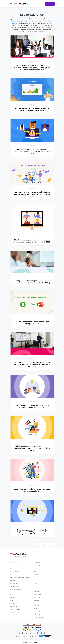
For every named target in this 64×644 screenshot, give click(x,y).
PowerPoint (37, 569)
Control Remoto (15, 586)
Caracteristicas (15, 563)
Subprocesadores (39, 617)
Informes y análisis (16, 589)
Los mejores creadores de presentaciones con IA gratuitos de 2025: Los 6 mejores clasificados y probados (32, 364)
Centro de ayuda (15, 609)
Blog (12, 600)
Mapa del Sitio (33, 636)
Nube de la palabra (16, 572)
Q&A (12, 575)
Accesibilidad (38, 615)
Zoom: (36, 575)
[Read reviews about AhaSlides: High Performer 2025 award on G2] (26, 627)
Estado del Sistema (19, 636)
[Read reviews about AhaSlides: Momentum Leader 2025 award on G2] (32, 627)
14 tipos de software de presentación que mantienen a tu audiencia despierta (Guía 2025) (32, 282)
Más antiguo (46, 544)
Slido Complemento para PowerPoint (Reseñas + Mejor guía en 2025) (32, 323)
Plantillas (13, 603)
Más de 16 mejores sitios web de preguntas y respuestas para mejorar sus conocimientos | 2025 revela (32, 448)
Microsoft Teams (39, 572)
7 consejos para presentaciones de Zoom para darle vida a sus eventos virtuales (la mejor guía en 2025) (32, 151)
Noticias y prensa (15, 606)
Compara (13, 597)
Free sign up (50, 4)
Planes (36, 583)
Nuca (12, 569)
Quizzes (13, 566)
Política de (37, 606)
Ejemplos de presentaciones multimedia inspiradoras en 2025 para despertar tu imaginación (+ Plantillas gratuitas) (32, 532)
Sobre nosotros (38, 594)
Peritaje (13, 580)
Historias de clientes (16, 612)
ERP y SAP (37, 563)
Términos (36, 603)
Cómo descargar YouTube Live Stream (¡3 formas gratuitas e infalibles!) (32, 490)
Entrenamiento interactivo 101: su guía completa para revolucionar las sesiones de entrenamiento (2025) (32, 194)
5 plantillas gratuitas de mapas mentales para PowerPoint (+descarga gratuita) (32, 406)
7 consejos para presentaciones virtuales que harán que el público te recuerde (32, 109)
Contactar (37, 597)
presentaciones (32, 62)
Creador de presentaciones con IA (20, 578)
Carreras (36, 600)
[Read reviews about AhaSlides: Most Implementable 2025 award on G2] (38, 627)
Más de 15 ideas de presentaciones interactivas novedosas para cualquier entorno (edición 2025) (32, 241)
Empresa (36, 586)
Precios (36, 580)
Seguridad (37, 612)
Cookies (36, 609)
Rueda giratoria (15, 583)
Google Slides (38, 566)
